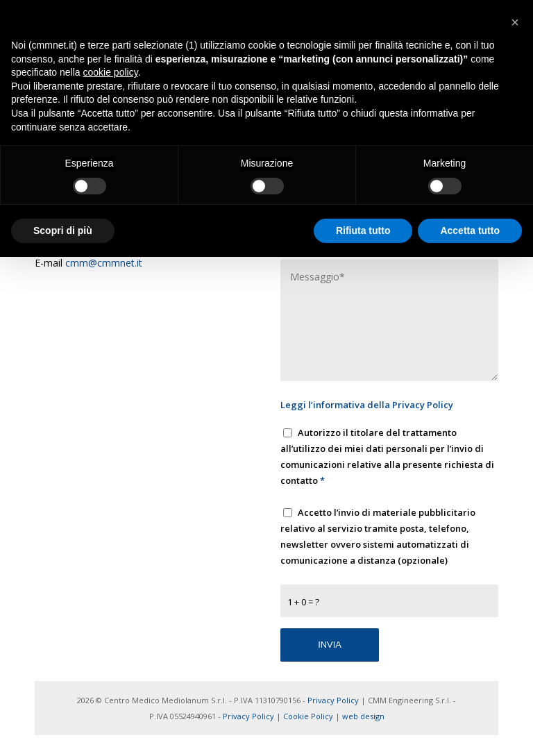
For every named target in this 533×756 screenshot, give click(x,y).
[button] (515, 22)
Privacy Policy (423, 405)
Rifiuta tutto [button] (363, 230)
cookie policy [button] (111, 72)
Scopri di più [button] (63, 230)
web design (363, 716)
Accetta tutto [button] (470, 230)
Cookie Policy (308, 716)
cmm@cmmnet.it (104, 263)
